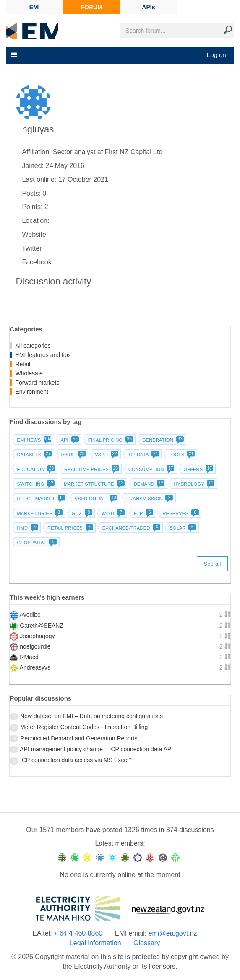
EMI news (33, 440)
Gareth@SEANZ (42, 626)
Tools (181, 455)
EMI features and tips (43, 355)
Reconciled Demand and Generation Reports (79, 738)
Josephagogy (37, 636)
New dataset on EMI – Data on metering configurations (91, 716)
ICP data (143, 455)
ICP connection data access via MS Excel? (76, 760)
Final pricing (110, 440)
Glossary (147, 943)
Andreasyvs (35, 667)
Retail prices (69, 528)
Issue (72, 455)
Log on (217, 55)
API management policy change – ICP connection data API (96, 749)
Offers (197, 469)
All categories (33, 346)
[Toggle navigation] (13, 55)
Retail (23, 364)
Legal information (95, 943)
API (69, 440)
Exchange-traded (131, 528)
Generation (162, 440)
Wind (112, 513)
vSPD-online (95, 499)
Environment (32, 392)
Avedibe (30, 615)
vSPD (106, 455)
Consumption (151, 469)
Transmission (149, 499)
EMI (35, 7)
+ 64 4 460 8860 (78, 933)
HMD (27, 528)
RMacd (29, 657)
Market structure (93, 484)
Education (35, 469)
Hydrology (193, 484)
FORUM (91, 7)
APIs (148, 7)
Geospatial (36, 543)
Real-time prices (91, 469)
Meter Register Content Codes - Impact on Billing (84, 727)
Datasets (33, 455)
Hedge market (40, 499)
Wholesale (29, 373)
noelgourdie (35, 646)
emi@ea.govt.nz (173, 933)
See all (212, 564)
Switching (35, 484)
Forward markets (37, 383)
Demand (149, 484)
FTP (143, 513)
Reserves (180, 513)
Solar (182, 528)
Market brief (39, 513)
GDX (81, 513)
